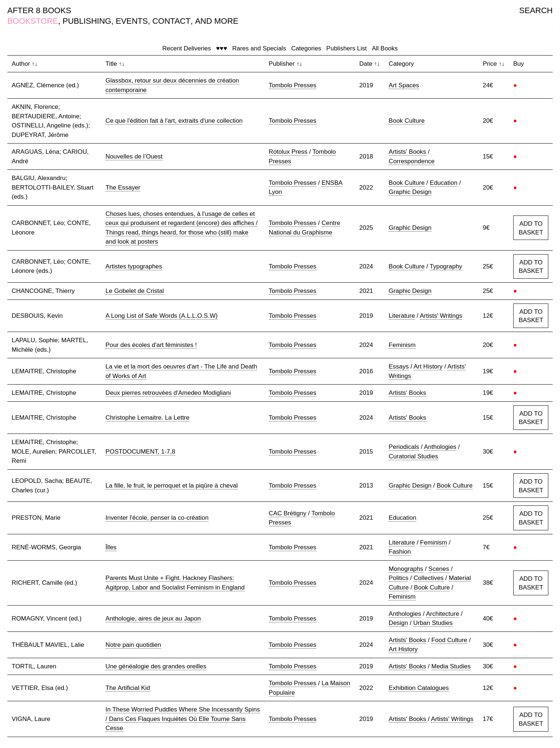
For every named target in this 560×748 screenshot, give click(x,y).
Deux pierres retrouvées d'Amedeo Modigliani (168, 393)
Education (444, 183)
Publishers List (346, 48)
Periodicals (404, 447)
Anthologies (440, 447)
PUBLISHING (87, 21)
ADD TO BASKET (531, 228)
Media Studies (451, 666)
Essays (399, 367)
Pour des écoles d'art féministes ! (151, 345)
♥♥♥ (221, 48)
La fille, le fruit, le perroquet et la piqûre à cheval (172, 486)
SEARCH (536, 10)
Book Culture (407, 121)
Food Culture (449, 640)
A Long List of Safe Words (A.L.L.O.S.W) (162, 316)
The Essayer (123, 188)
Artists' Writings (441, 316)
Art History (428, 367)
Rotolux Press (288, 152)
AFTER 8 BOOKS (39, 10)
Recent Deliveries (186, 48)
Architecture (443, 614)
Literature (402, 316)
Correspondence (412, 161)
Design (398, 623)
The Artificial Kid (128, 688)
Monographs (406, 569)
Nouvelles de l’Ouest (134, 157)
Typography (446, 266)
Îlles (111, 547)
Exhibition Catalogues (419, 688)
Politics (399, 578)
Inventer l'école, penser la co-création (157, 518)
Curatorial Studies (413, 456)
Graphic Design (410, 192)
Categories (306, 48)
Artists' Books (407, 152)
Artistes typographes (134, 266)
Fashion (400, 552)
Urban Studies (433, 623)
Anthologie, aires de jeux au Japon (153, 619)
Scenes (439, 569)
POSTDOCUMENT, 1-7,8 (140, 452)
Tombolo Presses (293, 85)
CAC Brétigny (288, 513)
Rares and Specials (259, 48)
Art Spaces (404, 85)
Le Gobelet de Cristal (135, 291)
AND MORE (217, 21)
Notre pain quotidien (133, 645)
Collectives (428, 578)
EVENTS (132, 21)
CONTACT (172, 21)
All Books (385, 48)
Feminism (402, 345)
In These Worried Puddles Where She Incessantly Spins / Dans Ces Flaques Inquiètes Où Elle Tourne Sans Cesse (183, 719)
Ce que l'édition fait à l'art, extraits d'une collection (174, 121)
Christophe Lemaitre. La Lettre (148, 418)
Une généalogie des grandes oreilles (156, 666)
